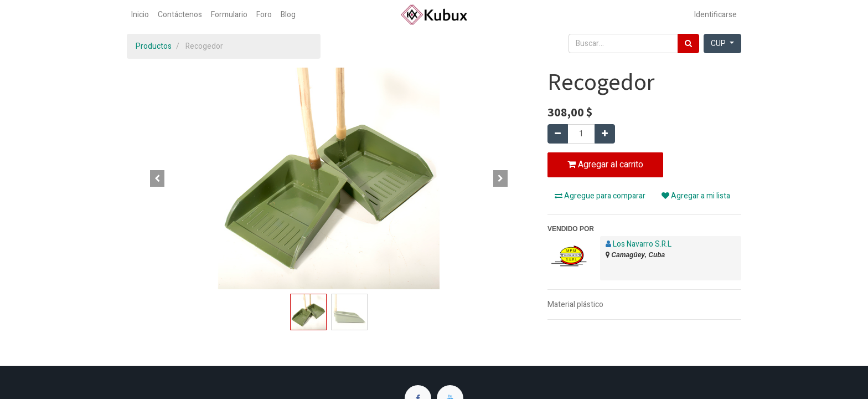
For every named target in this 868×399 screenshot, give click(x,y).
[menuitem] (140, 15)
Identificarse (715, 15)
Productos (154, 46)
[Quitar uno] (558, 134)
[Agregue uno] (605, 134)
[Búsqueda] (688, 44)
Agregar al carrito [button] (605, 165)
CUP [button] (719, 44)
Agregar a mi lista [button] (696, 196)
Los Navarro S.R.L (642, 244)
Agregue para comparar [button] (600, 196)
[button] (157, 178)
